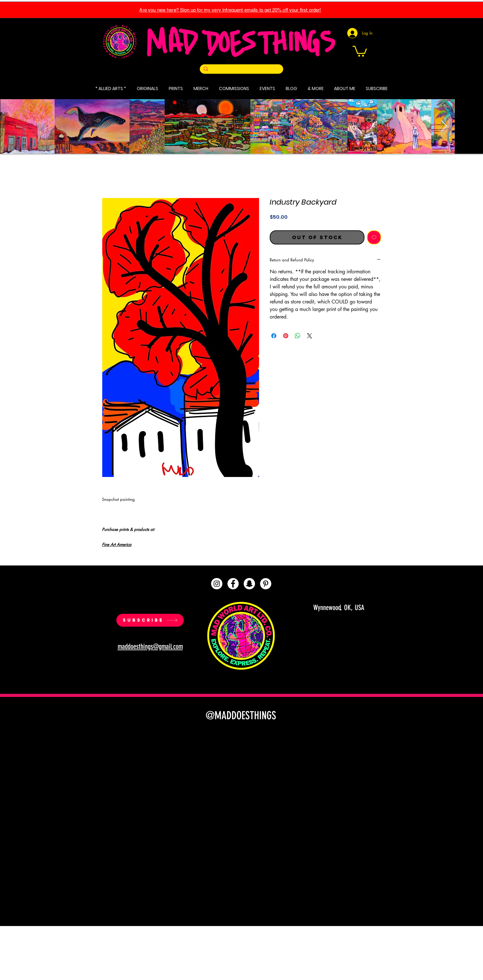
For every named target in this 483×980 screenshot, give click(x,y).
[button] (360, 51)
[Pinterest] (266, 584)
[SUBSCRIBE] (150, 620)
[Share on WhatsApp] (298, 336)
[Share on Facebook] (274, 336)
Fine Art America (117, 544)
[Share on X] (310, 336)
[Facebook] (233, 584)
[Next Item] (444, 126)
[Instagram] (217, 584)
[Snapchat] (249, 584)
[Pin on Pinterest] (286, 336)
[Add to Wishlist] (374, 237)
